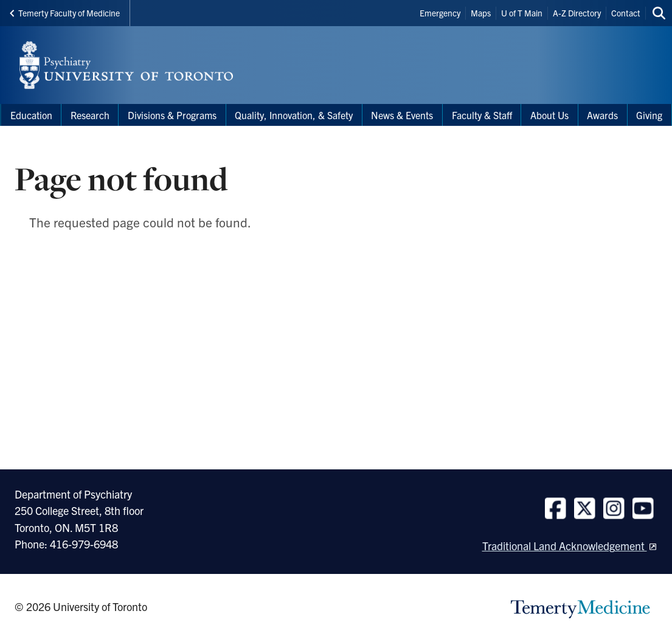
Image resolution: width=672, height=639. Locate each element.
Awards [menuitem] (602, 115)
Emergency (440, 13)
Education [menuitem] (31, 115)
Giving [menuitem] (649, 115)
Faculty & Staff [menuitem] (482, 115)
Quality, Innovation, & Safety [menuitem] (294, 115)
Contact (626, 13)
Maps (481, 13)
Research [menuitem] (90, 115)
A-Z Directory (577, 13)
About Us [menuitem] (549, 115)
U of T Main (522, 13)
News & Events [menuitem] (402, 115)
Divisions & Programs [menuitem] (172, 115)
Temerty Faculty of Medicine (65, 13)
